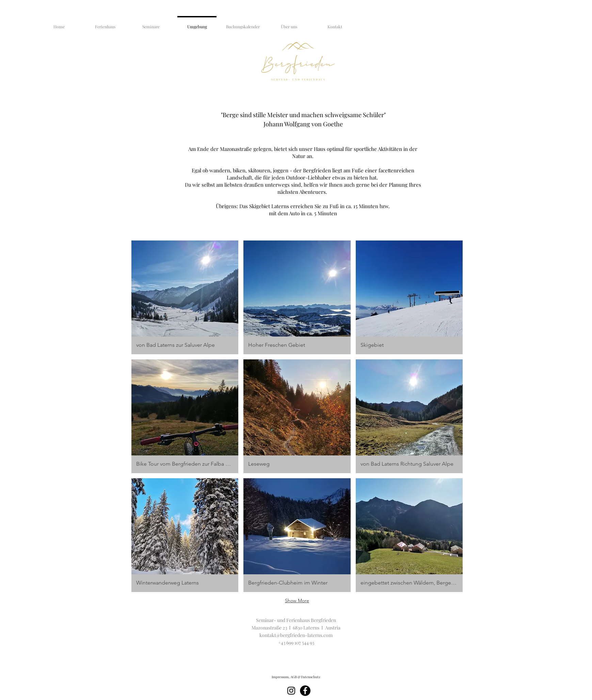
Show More (297, 601)
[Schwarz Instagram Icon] (291, 691)
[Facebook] (305, 691)
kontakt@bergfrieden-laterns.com (296, 635)
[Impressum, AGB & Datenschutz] (296, 677)
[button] (185, 297)
